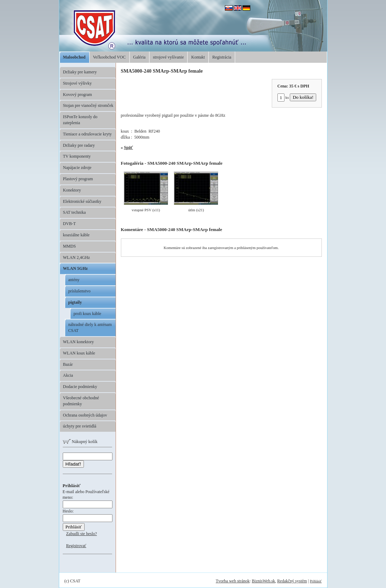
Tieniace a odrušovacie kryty (88, 134)
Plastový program (78, 179)
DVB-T (70, 224)
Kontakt (198, 57)
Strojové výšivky (78, 83)
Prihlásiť (316, 581)
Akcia (68, 375)
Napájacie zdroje (77, 168)
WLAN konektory (79, 342)
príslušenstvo (79, 291)
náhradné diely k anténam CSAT (90, 328)
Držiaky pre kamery (80, 72)
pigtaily (75, 302)
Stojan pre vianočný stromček (88, 105)
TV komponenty (77, 156)
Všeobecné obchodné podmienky (81, 401)
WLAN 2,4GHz (77, 257)
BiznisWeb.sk (263, 581)
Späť (129, 147)
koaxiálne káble (76, 235)
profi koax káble (88, 314)
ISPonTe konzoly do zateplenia (80, 120)
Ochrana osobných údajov (85, 415)
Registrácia (222, 57)
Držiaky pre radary (79, 145)
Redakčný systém (292, 581)
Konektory (72, 190)
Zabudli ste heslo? (82, 534)
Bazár (68, 364)
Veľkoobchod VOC (109, 57)
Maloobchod (74, 57)
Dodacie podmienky (80, 387)
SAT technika (75, 212)
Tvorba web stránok (233, 581)
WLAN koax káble (79, 353)
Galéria (139, 57)
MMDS (70, 246)
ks (283, 97)
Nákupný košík (80, 442)
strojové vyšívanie (169, 57)
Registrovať (76, 546)
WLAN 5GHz (75, 268)
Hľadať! (73, 464)
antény (74, 280)
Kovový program (78, 95)
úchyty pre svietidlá (80, 426)
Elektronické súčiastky (82, 201)
